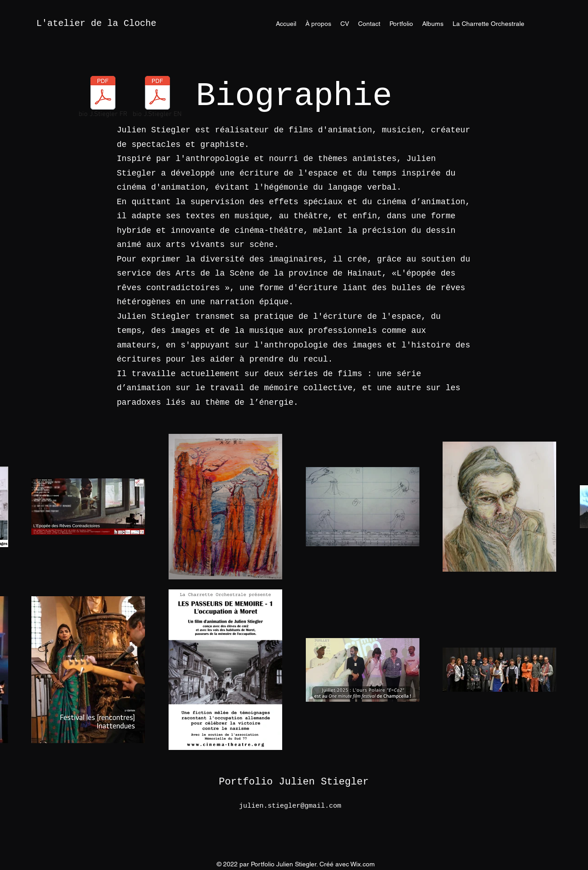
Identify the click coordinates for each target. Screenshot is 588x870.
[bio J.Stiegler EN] (157, 99)
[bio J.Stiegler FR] (103, 99)
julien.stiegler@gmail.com (290, 806)
